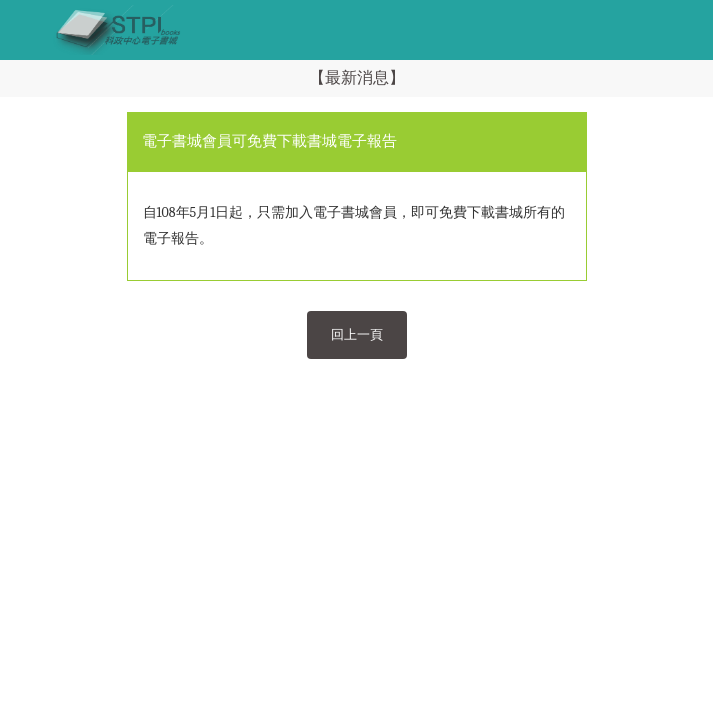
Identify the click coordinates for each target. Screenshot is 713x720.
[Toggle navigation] (25, 30)
